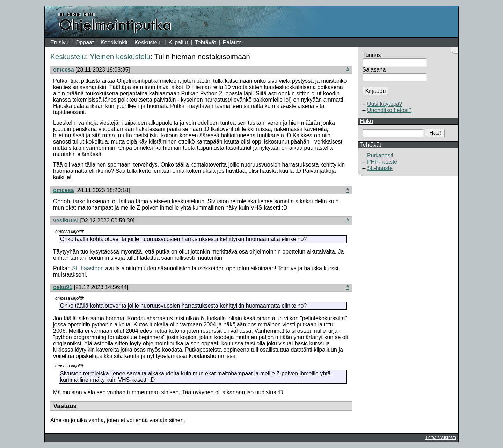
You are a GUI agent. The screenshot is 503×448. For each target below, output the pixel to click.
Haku (367, 121)
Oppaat (85, 42)
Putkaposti (380, 156)
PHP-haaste (382, 162)
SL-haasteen (88, 268)
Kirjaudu (376, 91)
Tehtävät (205, 42)
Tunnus (372, 55)
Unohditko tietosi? (389, 110)
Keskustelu (148, 42)
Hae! (435, 133)
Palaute (232, 42)
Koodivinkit (114, 42)
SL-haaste (380, 168)
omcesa (64, 70)
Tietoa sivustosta (440, 438)
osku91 (63, 287)
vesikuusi (66, 221)
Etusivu (59, 42)
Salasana (374, 70)
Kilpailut (178, 42)
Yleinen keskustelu (120, 56)
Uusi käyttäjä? (385, 104)
